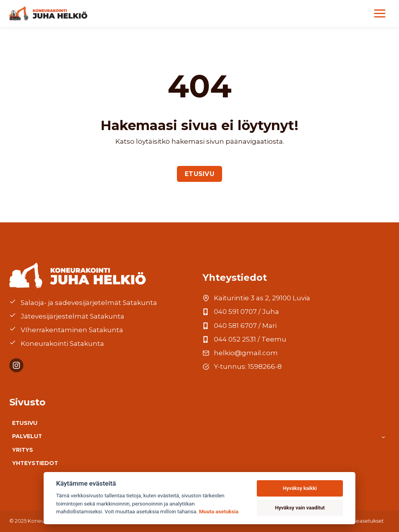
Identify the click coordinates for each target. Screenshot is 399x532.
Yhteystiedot (35, 463)
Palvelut (27, 436)
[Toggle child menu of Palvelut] (383, 437)
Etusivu (25, 423)
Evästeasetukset (363, 521)
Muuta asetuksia (219, 511)
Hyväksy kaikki (300, 488)
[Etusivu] (48, 13)
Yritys (23, 450)
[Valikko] (380, 13)
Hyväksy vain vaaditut (300, 508)
